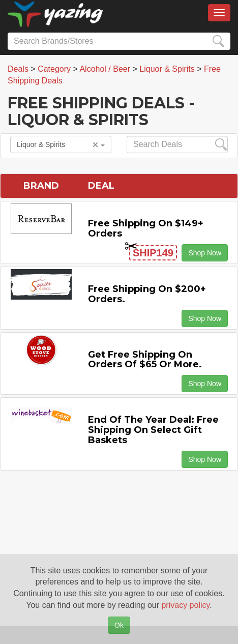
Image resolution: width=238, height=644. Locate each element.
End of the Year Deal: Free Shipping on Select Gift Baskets (153, 430)
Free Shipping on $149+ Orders (146, 228)
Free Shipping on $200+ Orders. (147, 294)
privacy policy (185, 605)
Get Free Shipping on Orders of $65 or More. (145, 360)
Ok (119, 625)
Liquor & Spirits (61, 144)
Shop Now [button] (205, 253)
